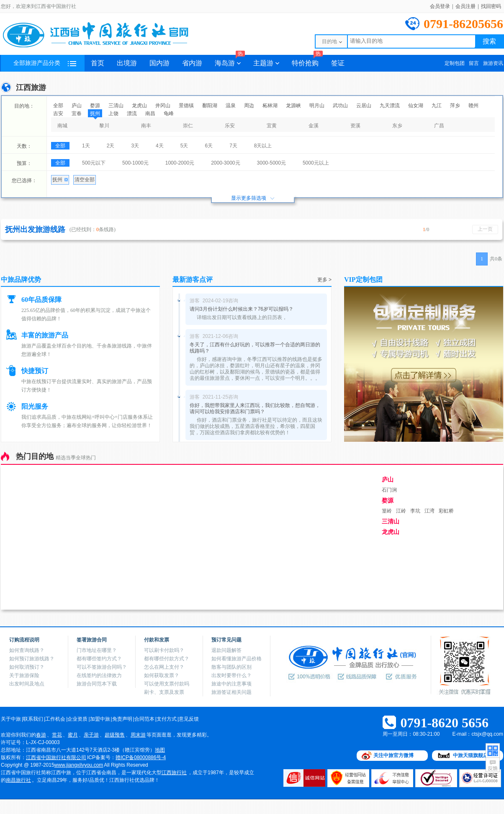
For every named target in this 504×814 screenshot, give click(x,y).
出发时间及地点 (27, 684)
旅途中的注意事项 (231, 684)
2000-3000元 (225, 163)
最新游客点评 (193, 279)
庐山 (77, 106)
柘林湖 (270, 106)
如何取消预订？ (27, 667)
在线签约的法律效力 (99, 675)
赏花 (57, 735)
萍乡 (455, 106)
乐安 (230, 126)
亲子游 (91, 735)
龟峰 (169, 113)
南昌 (150, 113)
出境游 (127, 63)
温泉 (231, 106)
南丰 (146, 126)
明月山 (317, 106)
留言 (474, 63)
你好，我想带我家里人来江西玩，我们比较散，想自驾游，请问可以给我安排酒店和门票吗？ (255, 408)
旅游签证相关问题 (231, 692)
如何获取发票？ (162, 675)
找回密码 (491, 6)
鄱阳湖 (210, 106)
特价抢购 (307, 61)
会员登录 (440, 6)
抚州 (95, 113)
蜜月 (73, 735)
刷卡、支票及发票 (164, 692)
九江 (437, 106)
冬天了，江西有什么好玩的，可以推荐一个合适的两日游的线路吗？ (255, 348)
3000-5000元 (271, 163)
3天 (135, 146)
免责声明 (122, 719)
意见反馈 (189, 719)
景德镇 (186, 106)
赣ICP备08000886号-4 (141, 757)
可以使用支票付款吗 (167, 684)
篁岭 (387, 511)
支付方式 (167, 719)
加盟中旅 (100, 719)
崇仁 (188, 126)
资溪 (355, 126)
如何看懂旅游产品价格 (237, 659)
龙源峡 (293, 106)
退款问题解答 (226, 650)
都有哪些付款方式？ (167, 659)
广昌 (439, 126)
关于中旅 (11, 719)
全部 (58, 106)
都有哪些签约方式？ (99, 659)
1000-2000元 (180, 163)
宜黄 (272, 126)
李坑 (415, 511)
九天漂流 (390, 106)
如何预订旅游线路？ (32, 659)
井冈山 (163, 106)
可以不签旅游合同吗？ (102, 667)
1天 (86, 146)
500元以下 (94, 163)
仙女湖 (416, 106)
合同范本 (144, 719)
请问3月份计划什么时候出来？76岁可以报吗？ (242, 309)
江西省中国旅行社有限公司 (56, 757)
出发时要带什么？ (231, 675)
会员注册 (465, 6)
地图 (160, 750)
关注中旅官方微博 (393, 755)
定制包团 (455, 63)
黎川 (104, 126)
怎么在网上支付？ (164, 667)
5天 (184, 146)
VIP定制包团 (363, 279)
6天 (209, 146)
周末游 (138, 735)
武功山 (340, 106)
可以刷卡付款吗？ (164, 650)
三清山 (116, 106)
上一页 (485, 229)
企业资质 (77, 719)
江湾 (429, 511)
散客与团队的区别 (231, 667)
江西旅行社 (174, 773)
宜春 (77, 113)
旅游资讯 (493, 63)
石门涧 (389, 490)
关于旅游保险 (24, 675)
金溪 (314, 126)
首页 (98, 63)
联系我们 (33, 719)
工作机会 (55, 719)
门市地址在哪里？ (97, 650)
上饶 (113, 113)
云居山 (364, 106)
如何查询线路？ (27, 650)
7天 (233, 146)
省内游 (192, 63)
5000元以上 (316, 163)
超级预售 (115, 735)
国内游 (159, 63)
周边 (249, 106)
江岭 (401, 511)
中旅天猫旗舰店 (471, 755)
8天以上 (263, 146)
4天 (160, 146)
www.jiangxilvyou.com (79, 765)
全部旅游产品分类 (45, 63)
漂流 (132, 113)
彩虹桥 (446, 511)
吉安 (58, 113)
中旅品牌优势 (21, 279)
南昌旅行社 (18, 780)
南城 (62, 126)
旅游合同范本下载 (97, 684)
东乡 (397, 126)
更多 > (324, 280)
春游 (41, 735)
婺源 (95, 106)
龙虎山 (139, 106)
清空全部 (85, 180)
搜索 (489, 41)
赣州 (473, 106)
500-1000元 (135, 163)
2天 (111, 146)
